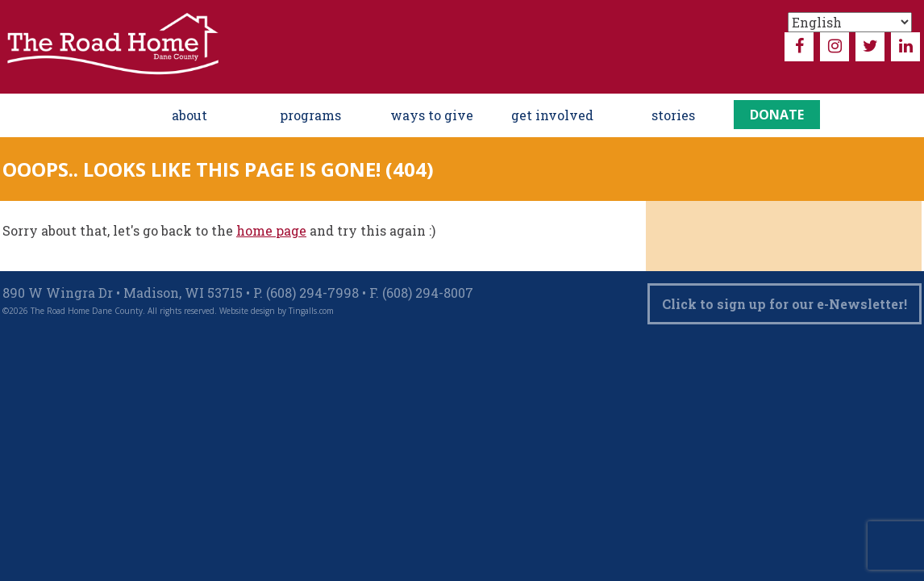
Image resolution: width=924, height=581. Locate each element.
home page (271, 230)
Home (117, 115)
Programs (310, 115)
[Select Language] (850, 22)
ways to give (432, 115)
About (189, 115)
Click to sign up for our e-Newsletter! (785, 304)
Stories (673, 115)
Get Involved (552, 115)
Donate (777, 115)
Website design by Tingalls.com (277, 311)
